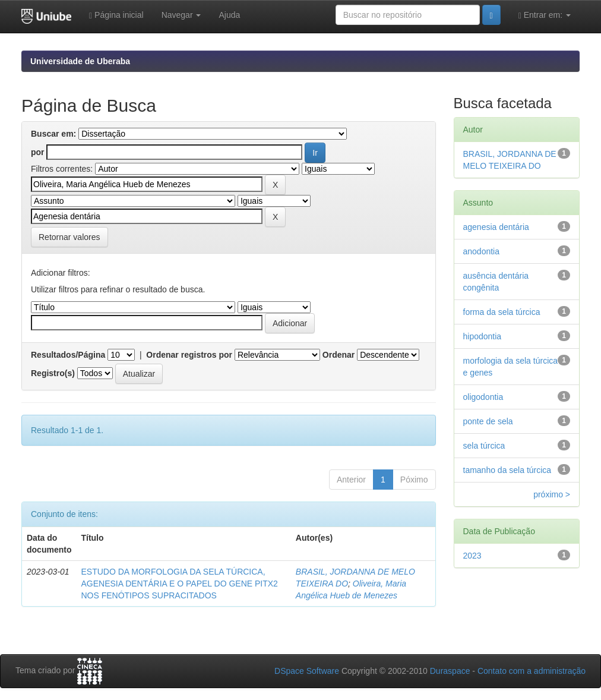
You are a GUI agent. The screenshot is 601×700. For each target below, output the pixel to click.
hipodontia (483, 336)
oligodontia (483, 397)
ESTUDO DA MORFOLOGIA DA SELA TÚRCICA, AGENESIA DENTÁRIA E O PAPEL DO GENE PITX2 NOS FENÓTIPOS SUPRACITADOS (179, 584)
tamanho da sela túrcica (507, 470)
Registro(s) (53, 373)
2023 (472, 556)
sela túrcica (484, 446)
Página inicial (116, 15)
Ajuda (229, 15)
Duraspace (450, 671)
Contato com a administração (532, 671)
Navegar (181, 15)
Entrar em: (545, 15)
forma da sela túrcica (502, 312)
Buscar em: (53, 134)
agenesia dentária (496, 227)
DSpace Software (307, 671)
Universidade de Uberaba (80, 61)
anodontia (482, 251)
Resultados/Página (68, 355)
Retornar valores (69, 237)
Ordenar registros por (189, 355)
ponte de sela (488, 421)
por (38, 152)
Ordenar (339, 355)
